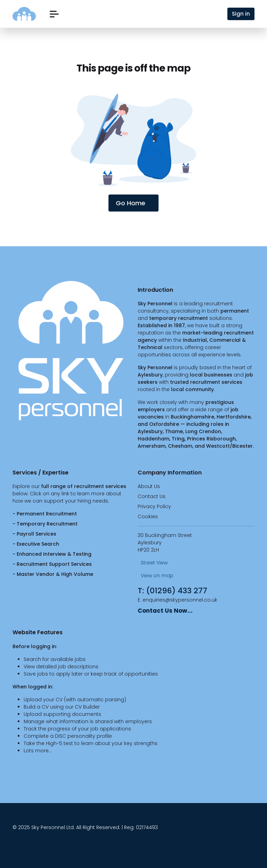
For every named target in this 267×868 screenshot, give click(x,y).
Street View (153, 563)
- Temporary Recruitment (45, 524)
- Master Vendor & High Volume (53, 574)
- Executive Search (36, 544)
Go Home (133, 203)
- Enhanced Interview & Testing (52, 554)
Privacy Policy (154, 506)
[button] (54, 14)
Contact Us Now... (165, 611)
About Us (149, 486)
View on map (156, 576)
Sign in (241, 14)
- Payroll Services (34, 534)
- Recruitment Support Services (52, 564)
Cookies (148, 516)
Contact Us (152, 496)
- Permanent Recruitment (45, 514)
